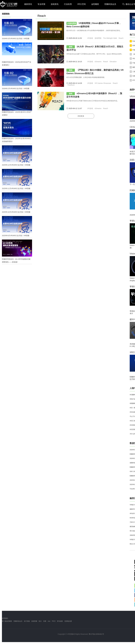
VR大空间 (81, 4)
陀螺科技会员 (110, 4)
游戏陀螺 (34, 621)
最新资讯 (28, 4)
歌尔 (40, 621)
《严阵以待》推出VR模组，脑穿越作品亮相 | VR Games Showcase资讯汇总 (95, 72)
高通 (45, 621)
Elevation (113, 62)
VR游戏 (90, 38)
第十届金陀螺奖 (7, 621)
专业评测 (41, 4)
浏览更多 (81, 116)
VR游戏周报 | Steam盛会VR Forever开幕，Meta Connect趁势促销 (94, 25)
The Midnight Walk (110, 38)
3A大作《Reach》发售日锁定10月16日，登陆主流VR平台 (95, 48)
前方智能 (27, 621)
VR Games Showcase (103, 83)
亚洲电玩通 (68, 621)
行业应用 (68, 4)
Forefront (71, 85)
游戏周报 (98, 38)
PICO (54, 621)
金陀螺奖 (95, 4)
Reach (121, 38)
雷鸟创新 (60, 621)
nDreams (98, 62)
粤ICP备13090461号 (96, 634)
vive (49, 621)
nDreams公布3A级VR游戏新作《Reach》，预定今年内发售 (94, 95)
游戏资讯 (55, 4)
